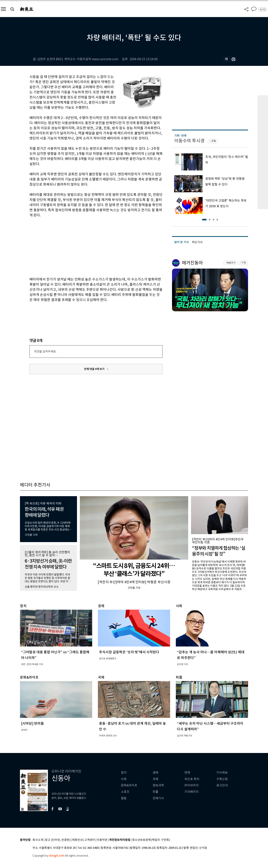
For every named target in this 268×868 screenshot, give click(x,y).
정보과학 (158, 785)
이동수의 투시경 (189, 141)
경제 (155, 773)
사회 (124, 779)
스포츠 (125, 792)
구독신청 (222, 779)
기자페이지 (191, 792)
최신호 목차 (192, 779)
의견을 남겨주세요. (45, 351)
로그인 (263, 9)
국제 (155, 779)
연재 (187, 773)
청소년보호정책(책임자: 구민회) (151, 840)
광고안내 (222, 785)
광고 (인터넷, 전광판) (58, 840)
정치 (124, 773)
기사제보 (222, 773)
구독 (213, 141)
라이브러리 (191, 785)
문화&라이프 (129, 785)
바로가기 (231, 263)
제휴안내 (77, 840)
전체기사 (158, 798)
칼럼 (124, 798)
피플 (155, 792)
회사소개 (38, 840)
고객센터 (90, 840)
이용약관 (102, 840)
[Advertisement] (86, 247)
